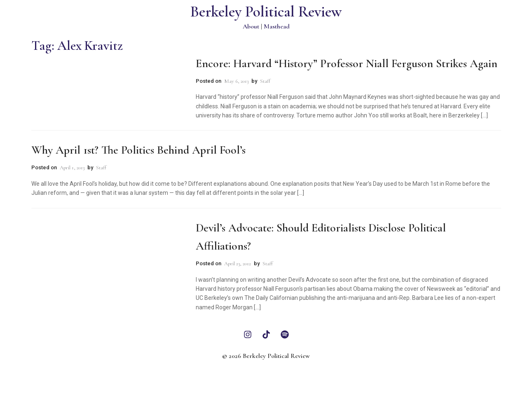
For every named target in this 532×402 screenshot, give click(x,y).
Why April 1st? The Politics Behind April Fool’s (138, 150)
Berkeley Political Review (266, 12)
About (251, 26)
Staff (265, 81)
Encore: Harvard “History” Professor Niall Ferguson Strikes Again (347, 63)
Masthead (277, 26)
